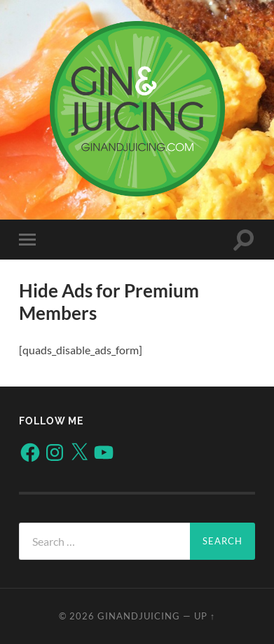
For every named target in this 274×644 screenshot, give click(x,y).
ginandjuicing (139, 616)
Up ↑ (205, 616)
